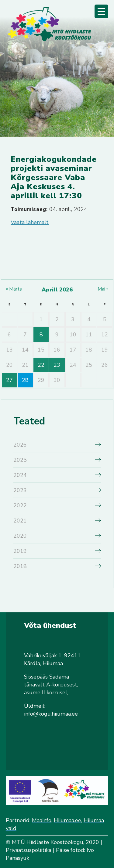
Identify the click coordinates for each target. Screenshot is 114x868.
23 (57, 365)
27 (9, 380)
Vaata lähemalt (30, 222)
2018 (20, 566)
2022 (20, 505)
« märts (14, 289)
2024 (20, 475)
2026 (20, 445)
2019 (20, 551)
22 (41, 365)
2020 (20, 536)
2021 (20, 521)
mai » (103, 289)
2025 (20, 460)
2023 (20, 490)
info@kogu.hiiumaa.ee (51, 714)
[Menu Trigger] (101, 11)
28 (25, 380)
